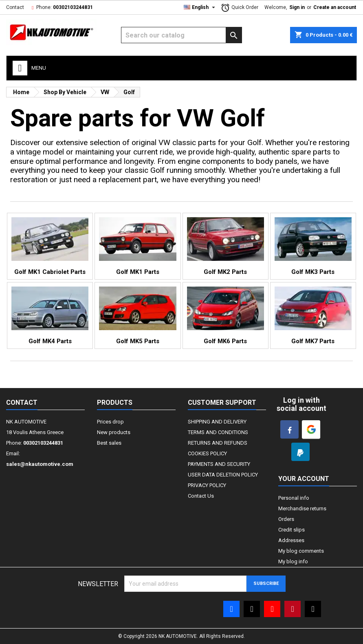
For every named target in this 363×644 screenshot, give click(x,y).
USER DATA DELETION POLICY (223, 475)
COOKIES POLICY (207, 453)
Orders (286, 519)
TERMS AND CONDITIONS (218, 432)
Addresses (291, 540)
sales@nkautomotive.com (40, 464)
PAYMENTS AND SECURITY (219, 464)
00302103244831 (73, 7)
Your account (304, 479)
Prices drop (110, 422)
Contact (15, 7)
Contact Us (201, 496)
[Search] (181, 35)
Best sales (109, 443)
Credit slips (291, 530)
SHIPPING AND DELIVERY (217, 422)
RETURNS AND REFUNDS (218, 443)
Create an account (335, 7)
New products (114, 432)
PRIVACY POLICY (207, 485)
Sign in (297, 7)
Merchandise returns (302, 508)
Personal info (294, 498)
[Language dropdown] (200, 7)
